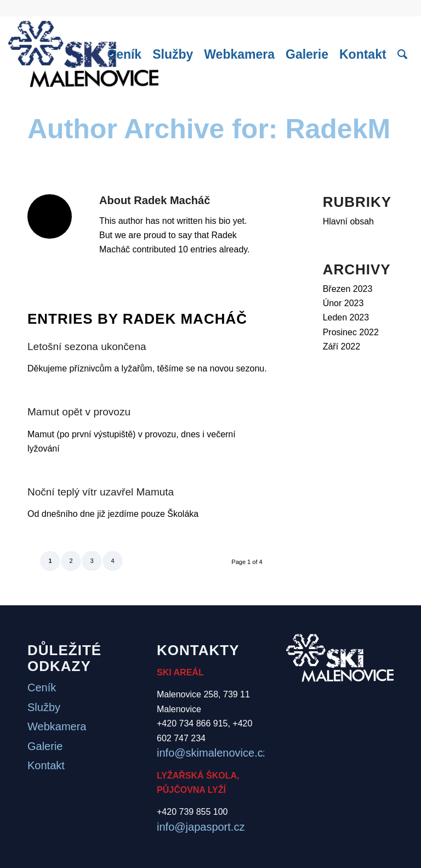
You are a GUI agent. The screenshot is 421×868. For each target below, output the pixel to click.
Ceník (42, 687)
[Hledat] (402, 54)
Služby (44, 707)
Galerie (45, 746)
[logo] (83, 54)
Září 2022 (342, 346)
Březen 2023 (348, 289)
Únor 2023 (343, 303)
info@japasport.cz (201, 827)
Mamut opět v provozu (79, 412)
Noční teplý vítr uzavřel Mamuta (101, 492)
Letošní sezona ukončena (87, 346)
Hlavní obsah (348, 221)
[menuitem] (125, 54)
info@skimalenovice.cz (213, 753)
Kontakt (46, 765)
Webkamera (57, 726)
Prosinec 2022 (351, 332)
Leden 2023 (346, 317)
